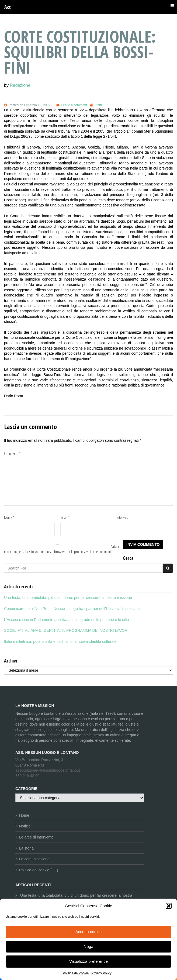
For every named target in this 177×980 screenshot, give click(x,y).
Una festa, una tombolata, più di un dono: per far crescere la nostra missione (68, 598)
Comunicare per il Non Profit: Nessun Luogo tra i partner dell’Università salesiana (72, 609)
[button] (169, 906)
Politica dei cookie (76, 973)
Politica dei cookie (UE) (39, 870)
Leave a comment (74, 105)
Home (24, 815)
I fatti (98, 105)
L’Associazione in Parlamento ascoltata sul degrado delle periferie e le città (67, 620)
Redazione (20, 85)
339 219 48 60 (27, 776)
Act (8, 7)
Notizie (25, 826)
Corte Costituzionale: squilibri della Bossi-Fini (80, 52)
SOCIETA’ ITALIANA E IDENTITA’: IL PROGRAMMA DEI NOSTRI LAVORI (66, 630)
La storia (26, 848)
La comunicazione (34, 859)
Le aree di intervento (36, 837)
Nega (89, 946)
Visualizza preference (88, 961)
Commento (12, 453)
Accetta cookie (89, 932)
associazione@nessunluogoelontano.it (48, 770)
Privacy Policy (101, 973)
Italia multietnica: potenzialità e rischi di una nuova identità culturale (60, 641)
